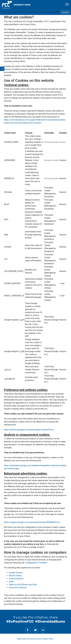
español (65, 12)
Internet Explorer (16, 579)
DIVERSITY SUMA (22, 5)
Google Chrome (16, 573)
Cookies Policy (47, 639)
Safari (12, 582)
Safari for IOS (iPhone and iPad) (23, 585)
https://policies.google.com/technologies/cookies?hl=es (29, 430)
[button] (8, 70)
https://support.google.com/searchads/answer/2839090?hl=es (32, 522)
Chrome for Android (18, 588)
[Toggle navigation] (67, 4)
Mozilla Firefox (15, 576)
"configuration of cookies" (36, 563)
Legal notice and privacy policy (29, 639)
